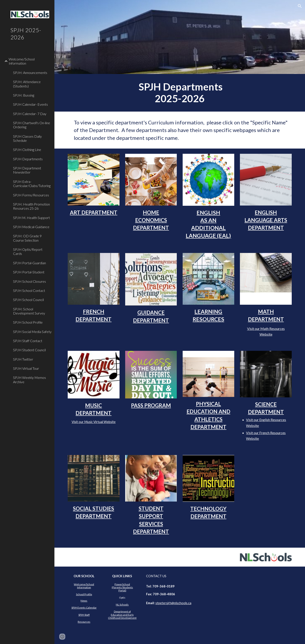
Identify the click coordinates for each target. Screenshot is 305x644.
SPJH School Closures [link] (29, 281)
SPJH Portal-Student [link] (29, 272)
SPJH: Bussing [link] (24, 95)
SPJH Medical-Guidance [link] (31, 227)
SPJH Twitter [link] (23, 359)
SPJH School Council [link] (28, 300)
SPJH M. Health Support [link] (31, 218)
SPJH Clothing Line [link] (27, 150)
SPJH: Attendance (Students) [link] (27, 84)
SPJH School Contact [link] (29, 290)
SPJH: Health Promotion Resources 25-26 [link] (31, 206)
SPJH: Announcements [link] (30, 73)
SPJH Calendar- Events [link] (30, 104)
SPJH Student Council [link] (29, 350)
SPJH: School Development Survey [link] (29, 311)
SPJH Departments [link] (28, 159)
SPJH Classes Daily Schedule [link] (27, 138)
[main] (180, 93)
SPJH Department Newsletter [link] (27, 170)
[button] (300, 6)
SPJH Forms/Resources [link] (31, 195)
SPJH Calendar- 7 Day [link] (30, 114)
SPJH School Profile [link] (28, 322)
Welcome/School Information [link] (22, 61)
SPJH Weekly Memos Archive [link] (29, 380)
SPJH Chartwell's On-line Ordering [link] (32, 125)
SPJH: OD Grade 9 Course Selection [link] (27, 238)
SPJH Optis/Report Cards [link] (28, 251)
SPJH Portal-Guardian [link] (29, 263)
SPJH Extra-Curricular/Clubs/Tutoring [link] (32, 184)
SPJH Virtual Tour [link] (26, 368)
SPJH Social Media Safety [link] (32, 332)
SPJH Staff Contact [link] (28, 341)
